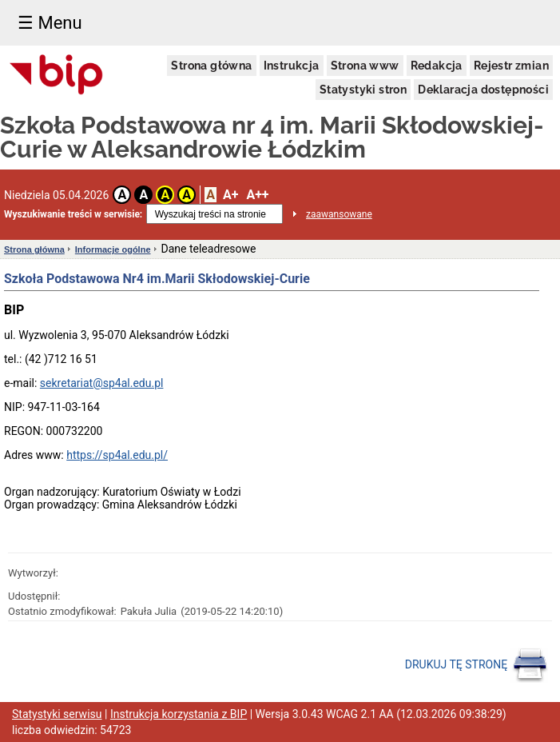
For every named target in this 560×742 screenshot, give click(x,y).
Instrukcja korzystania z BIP (179, 714)
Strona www (365, 66)
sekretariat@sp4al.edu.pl (102, 383)
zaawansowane (339, 214)
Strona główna (211, 66)
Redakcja (437, 66)
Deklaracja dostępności (483, 90)
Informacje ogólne (113, 249)
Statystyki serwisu (57, 714)
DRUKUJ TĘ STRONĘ (477, 665)
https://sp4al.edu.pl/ (117, 455)
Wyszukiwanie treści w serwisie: (73, 214)
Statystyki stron (363, 90)
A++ (257, 195)
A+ (230, 195)
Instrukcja (292, 66)
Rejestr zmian (511, 66)
